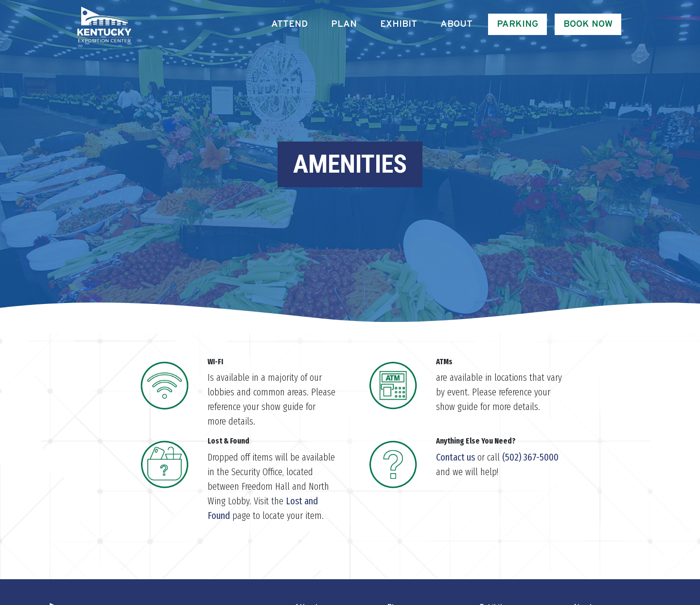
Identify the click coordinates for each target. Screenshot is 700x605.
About (456, 24)
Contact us (455, 457)
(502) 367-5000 (530, 457)
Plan (344, 24)
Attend (289, 24)
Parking (517, 24)
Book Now (588, 24)
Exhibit (399, 24)
